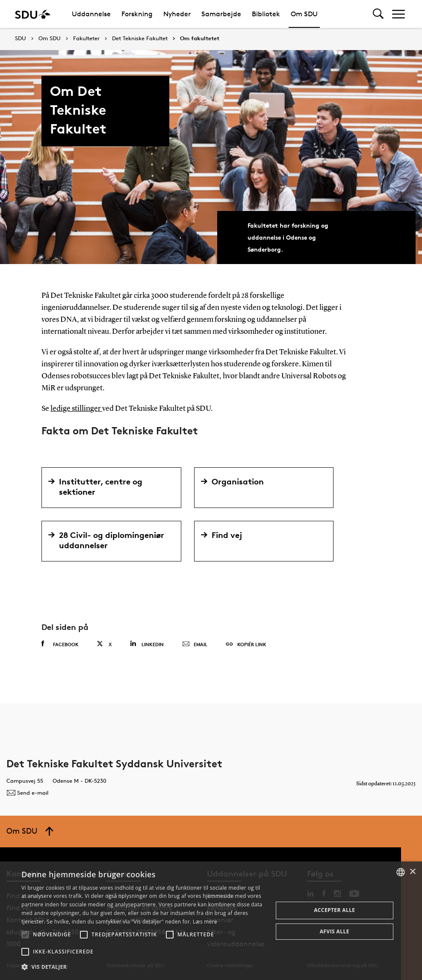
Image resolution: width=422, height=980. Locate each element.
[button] (25, 935)
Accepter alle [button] (334, 910)
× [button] (412, 872)
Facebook (60, 644)
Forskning (137, 14)
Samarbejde (221, 14)
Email (195, 644)
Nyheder (177, 14)
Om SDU (304, 14)
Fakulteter (86, 39)
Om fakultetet (200, 39)
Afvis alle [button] (335, 931)
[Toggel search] (378, 14)
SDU (21, 38)
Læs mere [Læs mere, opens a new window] (205, 922)
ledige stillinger (76, 409)
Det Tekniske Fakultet (140, 39)
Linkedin (147, 643)
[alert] (211, 921)
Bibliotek (266, 14)
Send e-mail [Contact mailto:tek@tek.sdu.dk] (27, 792)
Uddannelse (91, 14)
